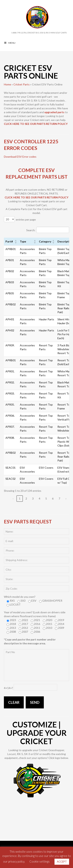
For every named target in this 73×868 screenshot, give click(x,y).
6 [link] (53, 498)
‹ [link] (13, 498)
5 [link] (46, 498)
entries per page (26, 219)
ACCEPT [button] (62, 862)
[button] (16, 242)
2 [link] (26, 498)
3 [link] (33, 498)
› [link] (66, 498)
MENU (10, 43)
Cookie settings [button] (40, 861)
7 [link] (59, 498)
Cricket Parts (22, 84)
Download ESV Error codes (20, 157)
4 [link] (40, 498)
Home (7, 84)
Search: (31, 230)
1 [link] (20, 498)
